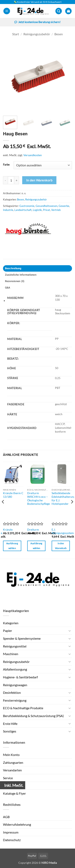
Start (16, 34)
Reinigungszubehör (37, 34)
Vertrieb (56, 210)
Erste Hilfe (10, 724)
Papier (7, 631)
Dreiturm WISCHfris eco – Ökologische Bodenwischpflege (38, 498)
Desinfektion (12, 692)
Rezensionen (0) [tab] (15, 281)
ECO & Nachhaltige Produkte (23, 708)
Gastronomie (27, 206)
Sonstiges (10, 731)
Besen (59, 34)
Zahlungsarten (13, 762)
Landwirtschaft (23, 210)
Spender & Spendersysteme (22, 638)
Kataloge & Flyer (14, 793)
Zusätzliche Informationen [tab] (21, 275)
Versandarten (12, 770)
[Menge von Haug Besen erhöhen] (17, 180)
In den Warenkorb (39, 180)
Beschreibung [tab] (13, 268)
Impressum (11, 832)
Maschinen (11, 654)
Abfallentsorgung (15, 669)
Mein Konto (11, 755)
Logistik (37, 210)
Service (8, 778)
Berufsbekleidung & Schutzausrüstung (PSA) (33, 716)
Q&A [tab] (8, 288)
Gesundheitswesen (46, 206)
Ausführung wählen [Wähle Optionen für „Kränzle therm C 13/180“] (12, 546)
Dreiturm (33, 530)
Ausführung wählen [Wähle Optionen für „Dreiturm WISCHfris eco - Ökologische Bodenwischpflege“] (36, 546)
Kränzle (8, 530)
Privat (46, 210)
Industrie (8, 210)
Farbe (6, 165)
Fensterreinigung (15, 700)
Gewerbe (64, 206)
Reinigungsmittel (15, 646)
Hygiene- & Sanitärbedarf (20, 677)
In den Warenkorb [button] (61, 546)
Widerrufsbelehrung (17, 824)
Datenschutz (12, 840)
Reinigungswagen (15, 685)
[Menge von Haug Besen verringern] (5, 180)
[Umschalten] (70, 631)
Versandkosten (33, 155)
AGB (6, 817)
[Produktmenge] (11, 180)
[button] (7, 11)
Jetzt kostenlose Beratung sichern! (37, 22)
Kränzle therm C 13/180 (13, 495)
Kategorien (11, 623)
